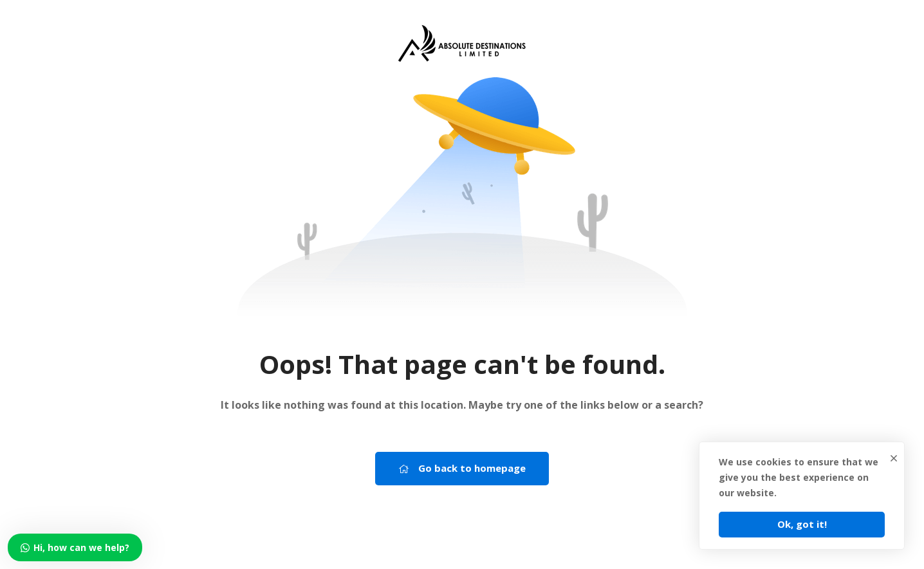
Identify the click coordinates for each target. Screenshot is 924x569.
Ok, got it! (802, 524)
